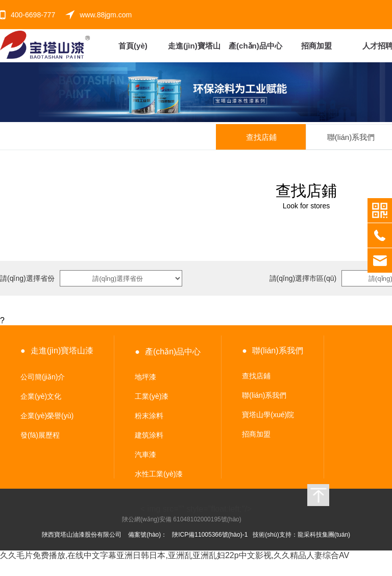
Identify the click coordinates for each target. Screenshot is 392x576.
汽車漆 (145, 454)
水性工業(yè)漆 (159, 474)
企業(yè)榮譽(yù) (47, 416)
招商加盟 (256, 434)
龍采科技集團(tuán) (324, 535)
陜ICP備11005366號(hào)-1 (210, 535)
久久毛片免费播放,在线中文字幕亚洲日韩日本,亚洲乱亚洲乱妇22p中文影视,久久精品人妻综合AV (175, 555)
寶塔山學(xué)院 (268, 415)
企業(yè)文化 (41, 396)
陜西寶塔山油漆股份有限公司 (82, 535)
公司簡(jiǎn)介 (43, 377)
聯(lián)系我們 (264, 395)
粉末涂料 (149, 416)
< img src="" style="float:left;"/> (187, 509)
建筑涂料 (149, 435)
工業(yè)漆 (152, 396)
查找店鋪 (256, 376)
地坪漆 (145, 377)
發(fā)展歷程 (40, 435)
